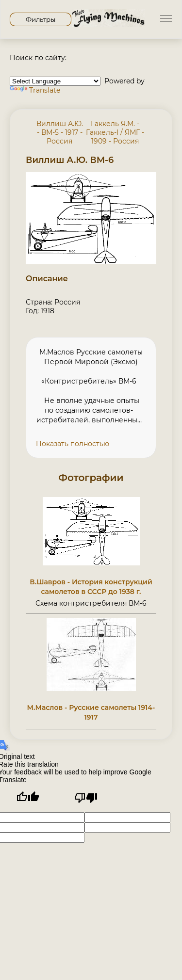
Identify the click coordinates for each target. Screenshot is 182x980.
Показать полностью (73, 444)
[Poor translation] (86, 798)
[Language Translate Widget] (55, 81)
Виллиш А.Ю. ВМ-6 (70, 160)
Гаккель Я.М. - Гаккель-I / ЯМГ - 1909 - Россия (115, 132)
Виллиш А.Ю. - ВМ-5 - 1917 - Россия (60, 132)
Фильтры (41, 19)
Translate (35, 90)
